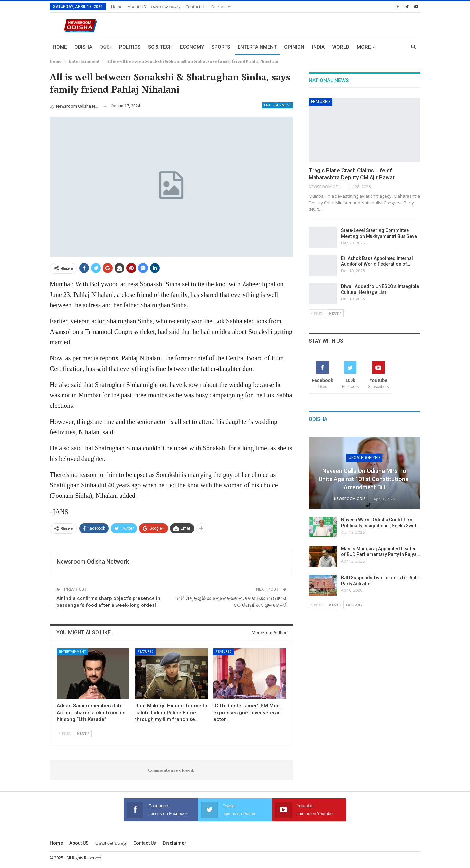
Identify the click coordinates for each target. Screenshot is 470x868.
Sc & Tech (160, 47)
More (364, 47)
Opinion (294, 47)
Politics (130, 47)
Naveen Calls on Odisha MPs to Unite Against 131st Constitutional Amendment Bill (364, 479)
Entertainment (257, 47)
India (318, 47)
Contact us (196, 7)
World (341, 47)
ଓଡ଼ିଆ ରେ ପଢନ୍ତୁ (166, 7)
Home (117, 7)
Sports (221, 47)
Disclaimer (222, 7)
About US (137, 7)
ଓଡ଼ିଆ (106, 47)
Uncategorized (364, 458)
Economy (192, 47)
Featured (145, 651)
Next (83, 733)
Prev (65, 733)
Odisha (83, 47)
